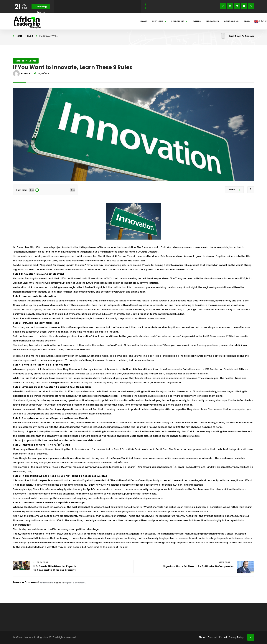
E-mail (223, 637)
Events (197, 21)
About (202, 637)
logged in (59, 583)
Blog (247, 21)
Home (144, 21)
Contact (213, 637)
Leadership (179, 21)
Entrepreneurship (26, 61)
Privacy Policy (236, 637)
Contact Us (231, 21)
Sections (159, 21)
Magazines (212, 21)
